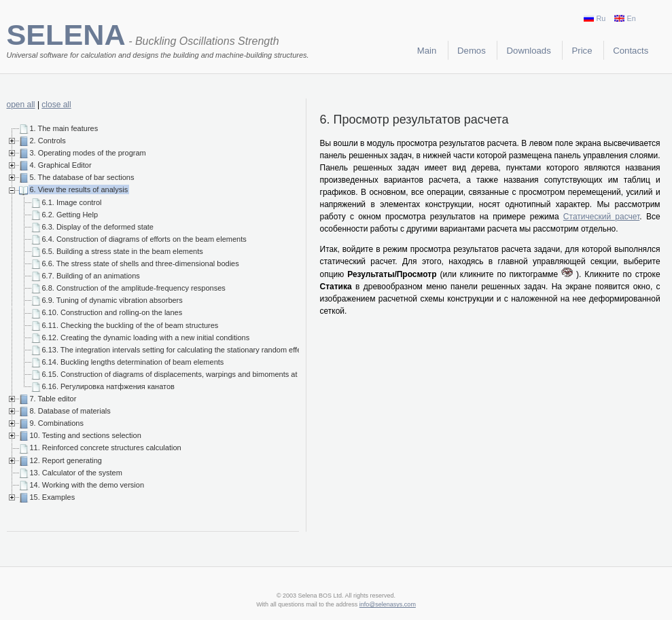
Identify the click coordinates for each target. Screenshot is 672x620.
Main (427, 51)
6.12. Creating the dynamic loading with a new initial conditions (146, 338)
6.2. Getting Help (70, 215)
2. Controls (48, 141)
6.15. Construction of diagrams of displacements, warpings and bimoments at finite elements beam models (218, 374)
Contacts (631, 51)
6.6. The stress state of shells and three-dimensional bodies (141, 263)
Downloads (529, 51)
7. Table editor (53, 399)
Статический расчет (601, 217)
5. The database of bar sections (82, 177)
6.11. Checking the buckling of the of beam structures (130, 325)
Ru (595, 18)
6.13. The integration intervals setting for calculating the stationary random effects (177, 350)
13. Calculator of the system (76, 473)
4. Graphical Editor (61, 165)
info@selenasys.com (388, 604)
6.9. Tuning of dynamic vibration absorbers (112, 300)
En (625, 18)
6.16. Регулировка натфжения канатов (108, 386)
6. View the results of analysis (79, 189)
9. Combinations (57, 423)
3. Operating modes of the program (88, 153)
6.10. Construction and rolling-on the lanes (112, 312)
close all (56, 105)
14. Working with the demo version (87, 485)
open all (21, 105)
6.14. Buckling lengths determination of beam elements (133, 362)
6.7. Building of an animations (91, 276)
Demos (472, 51)
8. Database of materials (70, 411)
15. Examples (53, 497)
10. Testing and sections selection (86, 435)
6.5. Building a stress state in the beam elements (123, 251)
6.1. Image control (72, 202)
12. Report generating (66, 460)
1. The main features (64, 128)
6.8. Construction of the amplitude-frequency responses (134, 288)
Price (582, 51)
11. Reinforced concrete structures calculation (106, 448)
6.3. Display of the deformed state (98, 227)
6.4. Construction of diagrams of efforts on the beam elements (144, 239)
